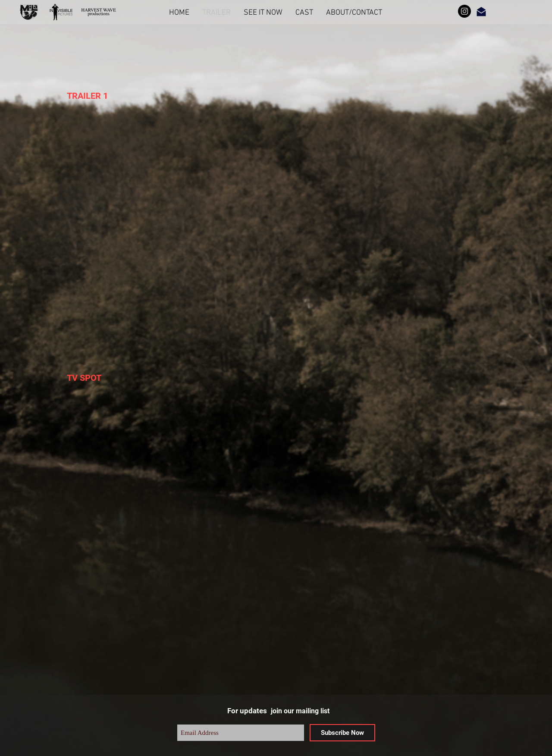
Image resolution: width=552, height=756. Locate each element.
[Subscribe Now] (342, 733)
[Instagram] (464, 11)
